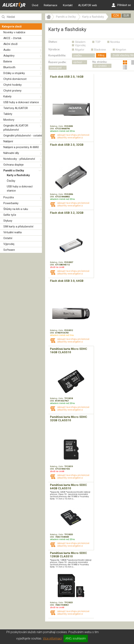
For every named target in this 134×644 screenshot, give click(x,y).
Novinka (115, 42)
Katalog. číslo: (57, 126)
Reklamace (51, 5)
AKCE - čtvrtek (12, 38)
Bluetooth (9, 67)
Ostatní (8, 238)
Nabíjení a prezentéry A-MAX (21, 147)
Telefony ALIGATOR (16, 108)
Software (9, 250)
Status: (53, 42)
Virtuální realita (12, 232)
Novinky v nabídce (14, 32)
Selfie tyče (10, 215)
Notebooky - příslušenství (19, 159)
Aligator (80, 50)
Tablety (8, 114)
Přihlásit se (121, 5)
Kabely (7, 96)
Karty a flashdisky (18, 175)
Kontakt (68, 5)
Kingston (121, 50)
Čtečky (11, 181)
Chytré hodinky (12, 85)
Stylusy (8, 221)
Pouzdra (9, 197)
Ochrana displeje (14, 165)
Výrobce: (54, 49)
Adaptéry (9, 56)
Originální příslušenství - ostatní (23, 136)
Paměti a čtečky (14, 170)
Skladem (80, 42)
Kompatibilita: (57, 55)
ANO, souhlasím (76, 638)
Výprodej (9, 244)
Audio (7, 50)
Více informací (52, 638)
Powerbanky (11, 203)
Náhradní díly (11, 153)
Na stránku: (100, 62)
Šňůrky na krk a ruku (16, 209)
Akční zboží (10, 44)
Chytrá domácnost (15, 79)
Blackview (100, 50)
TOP (98, 42)
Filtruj (101, 55)
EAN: (53, 129)
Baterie (8, 61)
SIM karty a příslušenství (18, 227)
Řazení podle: (57, 62)
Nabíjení (8, 141)
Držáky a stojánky (14, 73)
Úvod (35, 5)
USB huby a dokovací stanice (21, 102)
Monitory (9, 120)
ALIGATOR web (88, 5)
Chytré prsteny (12, 91)
